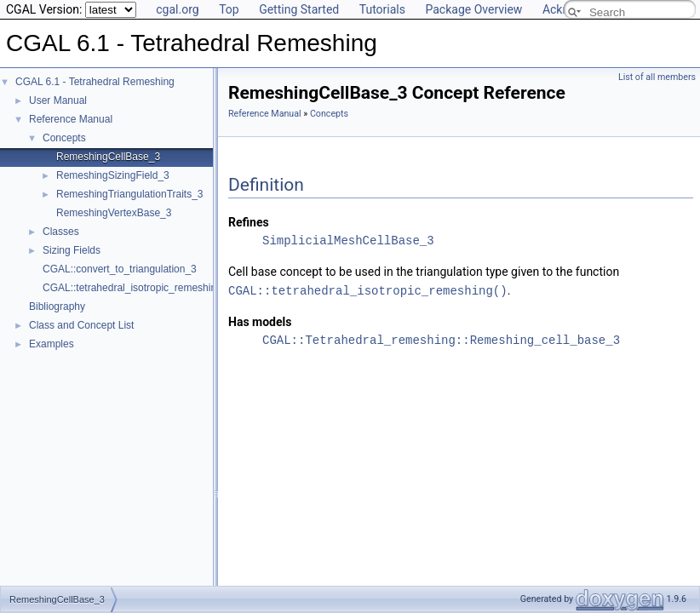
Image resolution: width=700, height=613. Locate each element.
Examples (52, 344)
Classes (61, 232)
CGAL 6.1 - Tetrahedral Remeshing (95, 82)
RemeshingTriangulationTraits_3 (130, 194)
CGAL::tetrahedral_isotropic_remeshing (132, 288)
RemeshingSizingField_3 (113, 175)
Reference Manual (71, 119)
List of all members (657, 77)
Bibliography (57, 306)
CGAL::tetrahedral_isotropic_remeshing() (368, 290)
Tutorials (382, 9)
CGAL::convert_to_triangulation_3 (120, 269)
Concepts (64, 138)
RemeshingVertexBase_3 (114, 213)
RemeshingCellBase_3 (108, 157)
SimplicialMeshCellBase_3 (348, 241)
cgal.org (177, 9)
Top (229, 9)
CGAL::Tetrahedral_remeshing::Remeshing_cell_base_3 (441, 339)
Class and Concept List (81, 325)
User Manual (58, 100)
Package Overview (473, 9)
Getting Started (299, 9)
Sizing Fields (72, 250)
